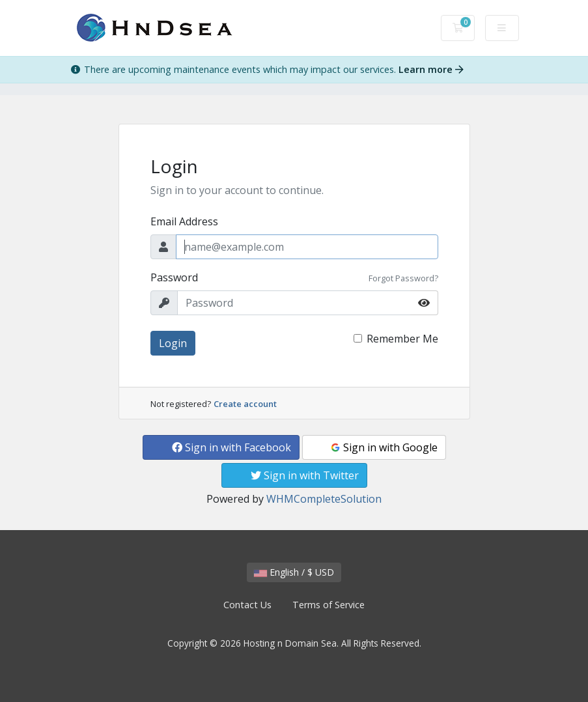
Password (174, 277)
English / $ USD (294, 572)
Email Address (184, 221)
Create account (245, 404)
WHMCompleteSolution (324, 499)
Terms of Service (329, 605)
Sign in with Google (384, 447)
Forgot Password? (403, 278)
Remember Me (402, 339)
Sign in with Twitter (305, 475)
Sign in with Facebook (231, 447)
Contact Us (247, 605)
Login (173, 343)
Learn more (431, 69)
